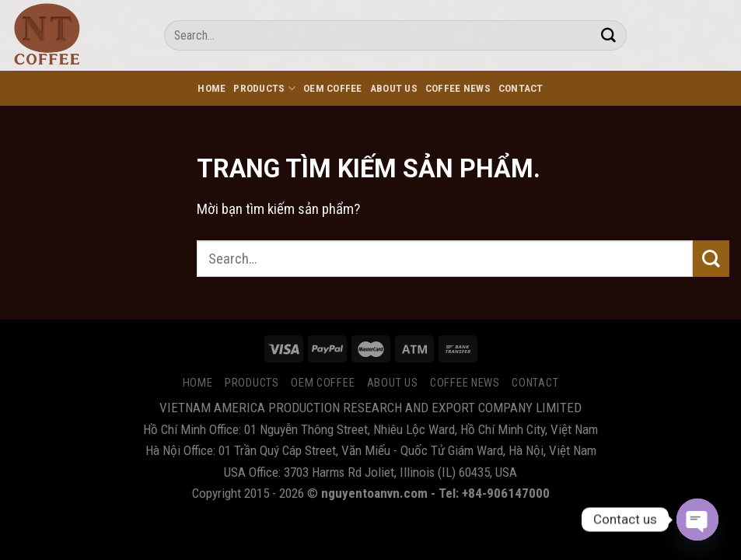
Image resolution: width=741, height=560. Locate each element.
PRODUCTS (264, 88)
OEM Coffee (333, 88)
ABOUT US (394, 88)
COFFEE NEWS (458, 88)
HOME (211, 88)
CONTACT (521, 88)
